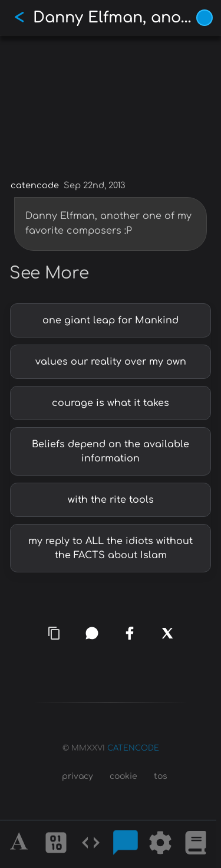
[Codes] (91, 844)
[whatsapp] (92, 633)
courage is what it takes (111, 403)
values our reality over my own (111, 362)
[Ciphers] (56, 844)
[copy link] (54, 633)
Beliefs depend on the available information (111, 451)
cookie (123, 776)
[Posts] (126, 844)
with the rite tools (111, 500)
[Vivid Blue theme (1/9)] (204, 18)
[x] (167, 633)
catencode (35, 185)
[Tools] (160, 844)
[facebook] (130, 633)
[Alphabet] (21, 844)
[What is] (196, 844)
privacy (77, 776)
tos (161, 776)
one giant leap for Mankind (111, 320)
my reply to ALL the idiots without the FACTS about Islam (111, 548)
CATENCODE (133, 748)
